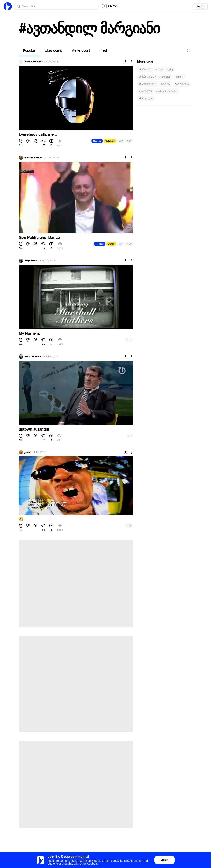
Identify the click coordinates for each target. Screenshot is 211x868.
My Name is (29, 333)
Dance (111, 244)
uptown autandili (34, 429)
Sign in (164, 860)
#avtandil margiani (167, 91)
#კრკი (159, 70)
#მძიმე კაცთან (147, 77)
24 (129, 340)
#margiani (166, 77)
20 (129, 141)
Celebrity (110, 141)
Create (109, 6)
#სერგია (166, 84)
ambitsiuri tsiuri (33, 158)
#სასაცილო (146, 98)
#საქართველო (148, 84)
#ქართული (145, 91)
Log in (200, 6)
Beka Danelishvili (34, 357)
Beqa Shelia (31, 261)
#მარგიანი (145, 70)
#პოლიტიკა (182, 84)
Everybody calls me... (38, 134)
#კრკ (170, 70)
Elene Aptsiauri (33, 62)
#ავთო (179, 77)
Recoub (97, 141)
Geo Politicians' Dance (39, 238)
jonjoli (28, 452)
